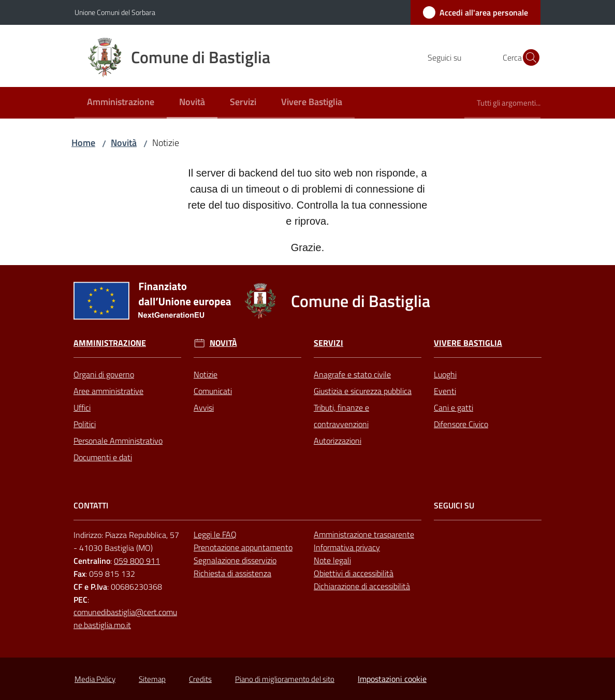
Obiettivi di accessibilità (354, 573)
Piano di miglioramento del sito (285, 679)
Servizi (328, 343)
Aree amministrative (108, 391)
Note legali (332, 560)
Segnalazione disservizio (235, 560)
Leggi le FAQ (215, 534)
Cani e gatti (453, 407)
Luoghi (445, 374)
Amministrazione (110, 343)
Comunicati (213, 391)
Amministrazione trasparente (364, 534)
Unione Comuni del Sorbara (115, 12)
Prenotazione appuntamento (243, 547)
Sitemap (152, 679)
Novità (124, 143)
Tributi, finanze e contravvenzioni (341, 416)
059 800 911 (137, 561)
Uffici (82, 407)
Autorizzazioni (338, 441)
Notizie (206, 374)
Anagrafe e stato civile (352, 374)
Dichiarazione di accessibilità (362, 586)
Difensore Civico (461, 424)
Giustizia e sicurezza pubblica (363, 391)
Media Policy (95, 679)
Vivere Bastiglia (468, 343)
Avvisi (204, 407)
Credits (200, 679)
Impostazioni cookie (392, 679)
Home (83, 143)
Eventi (445, 391)
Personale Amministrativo (118, 441)
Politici (85, 424)
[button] (528, 57)
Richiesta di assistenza (232, 573)
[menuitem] (121, 103)
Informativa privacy (347, 547)
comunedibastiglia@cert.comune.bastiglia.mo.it (125, 618)
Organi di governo (104, 374)
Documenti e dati (103, 457)
